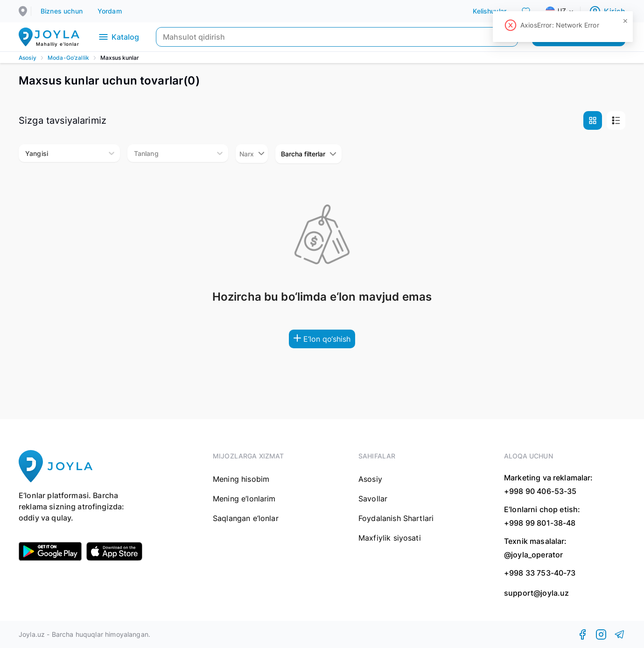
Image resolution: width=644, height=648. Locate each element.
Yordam (110, 11)
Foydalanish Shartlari (396, 518)
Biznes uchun (62, 11)
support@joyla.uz (536, 593)
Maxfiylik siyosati (390, 538)
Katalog (118, 37)
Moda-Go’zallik (68, 58)
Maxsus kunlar (120, 58)
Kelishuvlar (490, 11)
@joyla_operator (533, 555)
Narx (252, 154)
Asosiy (28, 58)
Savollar (373, 499)
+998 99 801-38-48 (540, 523)
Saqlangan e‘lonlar (246, 518)
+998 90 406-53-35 (540, 491)
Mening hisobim (241, 479)
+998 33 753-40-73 (540, 573)
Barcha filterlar (308, 154)
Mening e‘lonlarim (244, 499)
